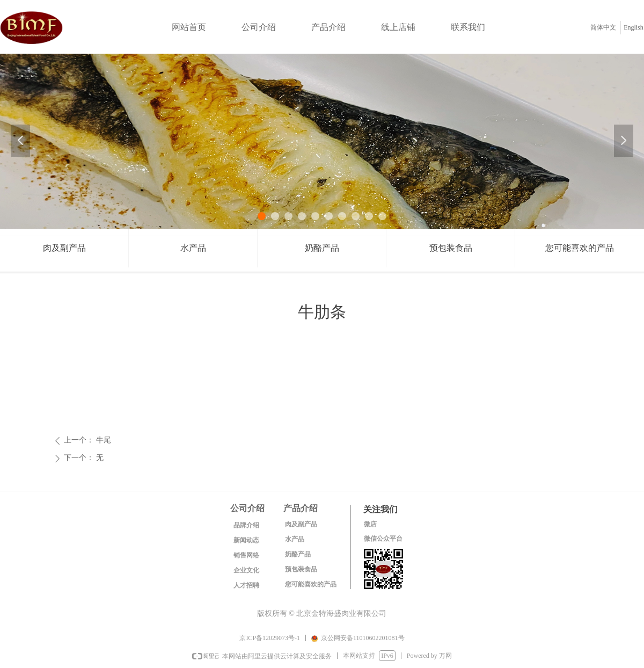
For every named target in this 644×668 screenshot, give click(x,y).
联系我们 (468, 27)
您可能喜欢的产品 (580, 248)
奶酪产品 (322, 248)
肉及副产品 (64, 248)
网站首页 (189, 27)
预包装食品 (451, 248)
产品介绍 (328, 27)
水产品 (193, 248)
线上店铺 (398, 27)
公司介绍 (259, 27)
